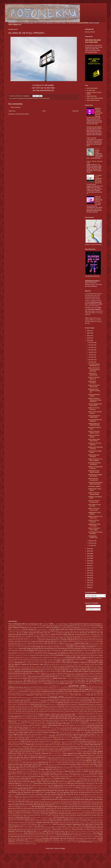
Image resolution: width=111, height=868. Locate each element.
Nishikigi (51, 739)
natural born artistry (95, 736)
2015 (89, 563)
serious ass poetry (36, 777)
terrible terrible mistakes (20, 799)
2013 (89, 568)
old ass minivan (32, 743)
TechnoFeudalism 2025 (86, 798)
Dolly (19, 668)
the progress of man (30, 812)
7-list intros (94, 627)
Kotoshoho (18, 715)
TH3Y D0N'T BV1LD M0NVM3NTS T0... (94, 365)
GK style (58, 688)
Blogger (63, 848)
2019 (89, 554)
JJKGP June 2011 (68, 710)
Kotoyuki (24, 715)
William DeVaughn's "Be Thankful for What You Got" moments (38, 837)
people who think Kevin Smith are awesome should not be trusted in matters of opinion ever (45, 746)
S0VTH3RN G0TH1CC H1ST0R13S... (95, 464)
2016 (89, 561)
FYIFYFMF (53, 686)
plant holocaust (96, 748)
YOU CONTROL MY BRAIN (70, 842)
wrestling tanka (20, 840)
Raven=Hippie (61, 759)
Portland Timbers (71, 752)
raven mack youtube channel (95, 98)
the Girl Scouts (58, 805)
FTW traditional (95, 684)
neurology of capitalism (42, 738)
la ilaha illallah (14, 717)
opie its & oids (20, 745)
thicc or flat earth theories (15, 815)
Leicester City (30, 718)
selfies (75, 775)
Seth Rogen (47, 777)
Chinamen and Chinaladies (87, 654)
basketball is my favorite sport (16, 640)
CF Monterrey (86, 652)
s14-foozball (55, 770)
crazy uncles (20, 661)
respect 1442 (12, 764)
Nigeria (37, 739)
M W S (27, 724)
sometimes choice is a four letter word (41, 785)
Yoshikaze (28, 842)
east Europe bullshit (95, 670)
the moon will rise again (47, 810)
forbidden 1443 (84, 682)
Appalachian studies (13, 636)
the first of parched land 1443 (75, 803)
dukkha (70, 670)
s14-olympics (71, 770)
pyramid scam (84, 755)
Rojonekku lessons (89, 766)
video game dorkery (40, 828)
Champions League (96, 652)
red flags (99, 761)
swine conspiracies (40, 796)
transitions (16, 823)
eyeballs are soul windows (74, 675)
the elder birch (86, 801)
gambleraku (30, 98)
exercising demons (60, 675)
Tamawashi (45, 798)
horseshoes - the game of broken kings (93, 697)
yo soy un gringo (18, 842)
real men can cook (33, 761)
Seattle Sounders (22, 775)
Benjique (81, 642)
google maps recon (46, 690)
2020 (89, 551)
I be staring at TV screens (47, 701)
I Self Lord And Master (86, 701)
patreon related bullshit (91, 745)
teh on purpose (97, 798)
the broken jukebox (88, 799)
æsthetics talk (100, 629)
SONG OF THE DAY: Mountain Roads (94, 494)
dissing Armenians (97, 666)
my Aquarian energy (79, 733)
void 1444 (11, 830)
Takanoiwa (99, 796)
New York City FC (86, 738)
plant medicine (20, 750)
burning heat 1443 (22, 98)
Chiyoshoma (18, 656)
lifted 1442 (67, 718)
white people (97, 833)
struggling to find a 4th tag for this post (21, 791)
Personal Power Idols (92, 746)
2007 (89, 583)
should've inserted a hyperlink (21, 780)
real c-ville (100, 759)
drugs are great (61, 670)
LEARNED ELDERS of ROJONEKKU (77, 717)
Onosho (12, 745)
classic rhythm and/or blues (80, 655)
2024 (89, 336)
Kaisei (59, 713)
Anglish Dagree (45, 635)
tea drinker (76, 798)
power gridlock (98, 752)
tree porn (52, 823)
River (22, 766)
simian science (41, 780)
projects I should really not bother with (88, 754)
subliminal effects (39, 792)
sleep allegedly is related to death (36, 782)
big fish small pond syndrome (36, 643)
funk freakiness (34, 686)
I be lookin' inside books (20, 701)
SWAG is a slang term (14, 796)
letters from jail (39, 718)
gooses (56, 690)
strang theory (100, 789)
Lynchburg (98, 722)
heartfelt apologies (64, 695)
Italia (28, 706)
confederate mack (86, 657)
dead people (66, 663)
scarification (77, 771)
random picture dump (69, 757)
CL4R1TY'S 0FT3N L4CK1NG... (94, 521)
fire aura (88, 678)
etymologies (72, 673)
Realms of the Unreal (76, 761)
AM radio (19, 633)
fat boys (59, 677)
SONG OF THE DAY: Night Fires (94, 378)
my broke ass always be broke (94, 732)
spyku (95, 787)
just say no (47, 713)
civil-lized (58, 655)
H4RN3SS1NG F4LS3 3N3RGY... (94, 513)
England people (40, 673)
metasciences (96, 727)
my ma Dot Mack (51, 734)
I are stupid (76, 699)
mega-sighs (25, 727)
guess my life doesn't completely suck (71, 691)
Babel (39, 638)
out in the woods (38, 745)
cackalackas (41, 650)
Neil (33, 738)
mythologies (52, 736)
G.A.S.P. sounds (63, 686)
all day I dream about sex (72, 631)
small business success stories (43, 784)
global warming (66, 688)
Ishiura (23, 706)
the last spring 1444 (93, 808)
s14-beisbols (23, 770)
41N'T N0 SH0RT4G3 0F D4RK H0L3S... (95, 405)
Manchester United (96, 724)
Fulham (27, 686)
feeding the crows (85, 677)
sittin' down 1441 (89, 780)
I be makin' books (34, 701)
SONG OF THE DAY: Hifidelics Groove (94, 432)
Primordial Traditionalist (42, 754)
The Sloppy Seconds (76, 812)
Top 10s (14, 821)
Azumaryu (33, 638)
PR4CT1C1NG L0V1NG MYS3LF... (95, 413)
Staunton (35, 789)
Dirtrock (80, 666)
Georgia (28, 688)
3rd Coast (42, 627)
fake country (32, 677)
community (61, 657)
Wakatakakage (47, 830)
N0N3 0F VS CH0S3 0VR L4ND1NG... (95, 468)
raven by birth (12, 759)
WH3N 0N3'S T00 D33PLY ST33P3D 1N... (94, 391)
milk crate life (55, 729)
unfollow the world (47, 824)
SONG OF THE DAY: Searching (94, 409)
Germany (35, 688)
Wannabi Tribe (67, 830)
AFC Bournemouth (23, 631)
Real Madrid (24, 761)
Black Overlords (70, 643)
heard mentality (46, 695)
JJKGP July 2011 (34, 710)
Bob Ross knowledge (53, 645)
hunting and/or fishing (53, 699)
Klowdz (100, 713)
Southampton (31, 787)
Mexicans (23, 729)
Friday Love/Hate (91, 138)
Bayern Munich (29, 640)
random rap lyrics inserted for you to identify (88, 757)
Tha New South (45, 799)
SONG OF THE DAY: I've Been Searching (95, 460)
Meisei (52, 727)
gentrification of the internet (16, 688)
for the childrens (60, 682)
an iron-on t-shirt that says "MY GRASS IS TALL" (86, 633)
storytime (81, 789)
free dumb (47, 684)
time (9, 819)
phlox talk (20, 748)
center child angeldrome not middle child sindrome (68, 652)
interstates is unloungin (95, 704)
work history (46, 838)
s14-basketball (12, 770)
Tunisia (87, 823)
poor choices (41, 752)
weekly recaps (64, 831)
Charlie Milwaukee (21, 654)
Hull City (44, 699)
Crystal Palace (44, 661)
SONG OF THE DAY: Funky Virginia (94, 529)
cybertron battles (93, 661)
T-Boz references (77, 796)
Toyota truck (53, 821)
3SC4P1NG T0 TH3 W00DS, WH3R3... (94, 472)
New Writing (75, 738)
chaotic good (11, 654)
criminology (28, 661)
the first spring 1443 (30, 805)
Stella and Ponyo (57, 789)
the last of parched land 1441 (66, 807)
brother (63, 647)
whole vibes (20, 835)
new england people (55, 738)
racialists (11, 757)
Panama (74, 745)
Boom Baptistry (70, 645)
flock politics (27, 680)
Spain (62, 787)
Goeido (17, 690)
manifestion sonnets (27, 725)
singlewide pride (63, 780)
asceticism (95, 636)
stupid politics (27, 792)
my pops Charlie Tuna (85, 734)
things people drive (21, 817)
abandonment (80, 629)
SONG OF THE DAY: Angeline (94, 436)
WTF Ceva (30, 840)
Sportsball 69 (89, 787)
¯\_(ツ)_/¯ (46, 624)
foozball (50, 682)
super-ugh (31, 794)
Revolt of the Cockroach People (72, 764)
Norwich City (15, 741)
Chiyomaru (99, 654)
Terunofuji (29, 799)
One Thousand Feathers (71, 743)
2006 (89, 585)
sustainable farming (84, 794)
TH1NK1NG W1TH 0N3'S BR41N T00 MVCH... (95, 483)
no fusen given (68, 739)
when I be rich (35, 833)
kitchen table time (91, 713)
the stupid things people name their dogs (93, 812)
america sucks (43, 633)
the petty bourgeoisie (86, 810)
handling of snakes (55, 693)
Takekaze (25, 798)
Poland (101, 750)
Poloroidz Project (30, 752)
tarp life (52, 798)
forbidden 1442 (73, 682)
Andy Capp (36, 635)
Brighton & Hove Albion (54, 647)
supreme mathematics (57, 794)
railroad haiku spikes (22, 757)
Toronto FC (20, 821)
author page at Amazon (93, 100)
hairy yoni (11, 693)
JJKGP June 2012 (80, 710)
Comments (90, 609)
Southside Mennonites (42, 787)
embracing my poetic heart (22, 673)
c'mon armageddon (29, 650)
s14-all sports (98, 768)
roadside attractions (32, 766)
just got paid (39, 713)
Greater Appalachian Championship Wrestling (29, 691)
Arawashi (23, 636)
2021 (89, 549)
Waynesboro (12, 831)
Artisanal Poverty (87, 636)
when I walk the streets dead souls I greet (53, 833)
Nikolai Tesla (44, 739)
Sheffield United (35, 778)
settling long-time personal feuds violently (61, 777)
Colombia (54, 657)
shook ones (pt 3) (91, 778)
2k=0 (28, 627)
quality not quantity (96, 755)
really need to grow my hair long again (58, 761)
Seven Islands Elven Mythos (90, 777)
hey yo (83, 695)
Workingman (56, 838)
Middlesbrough (31, 729)
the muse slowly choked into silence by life (68, 810)
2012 (89, 570)
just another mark (29, 713)
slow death (52, 782)
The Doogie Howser (76, 801)
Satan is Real (50, 771)
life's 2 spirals (49, 718)
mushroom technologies (49, 732)
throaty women (69, 817)
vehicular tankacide (29, 828)
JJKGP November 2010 (56, 711)
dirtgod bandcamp (92, 96)
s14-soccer (96, 770)
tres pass (61, 823)
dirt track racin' (48, 666)
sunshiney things (20, 794)
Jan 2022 (91, 546)
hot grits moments (21, 699)
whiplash (89, 833)
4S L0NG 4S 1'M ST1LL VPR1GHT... (95, 444)
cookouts (15, 659)
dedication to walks (38, 664)
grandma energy (97, 690)
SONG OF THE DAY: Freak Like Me (94, 509)
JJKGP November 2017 (71, 711)
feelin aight (95, 677)
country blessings (67, 659)
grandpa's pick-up (12, 691)
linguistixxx (26, 720)
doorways (50, 668)
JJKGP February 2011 (64, 708)
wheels (26, 833)
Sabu (19, 771)
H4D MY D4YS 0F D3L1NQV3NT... (93, 479)
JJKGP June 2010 (56, 710)
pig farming (64, 748)
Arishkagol (36, 636)
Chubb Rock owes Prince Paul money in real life (42, 655)
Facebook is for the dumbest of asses (93, 675)
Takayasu (18, 798)
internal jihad (61, 704)
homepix (36, 98)
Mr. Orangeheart (36, 732)
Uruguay (30, 826)
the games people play (45, 805)
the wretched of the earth (64, 814)
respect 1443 (22, 764)
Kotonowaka (11, 715)
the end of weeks (96, 801)
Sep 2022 (91, 350)
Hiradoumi (24, 697)
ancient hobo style (13, 635)
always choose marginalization (89, 631)
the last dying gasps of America (43, 806)
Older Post (75, 111)
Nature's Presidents (13, 738)
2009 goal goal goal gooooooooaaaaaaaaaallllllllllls (61, 626)
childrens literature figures (72, 654)
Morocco (58, 731)
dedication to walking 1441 (80, 663)
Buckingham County (72, 647)
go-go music (75, 688)
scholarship (46, 773)
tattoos (58, 798)
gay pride (89, 686)
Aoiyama (87, 635)
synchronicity (68, 796)
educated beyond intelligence (32, 671)
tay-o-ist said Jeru (67, 798)
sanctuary (33, 771)
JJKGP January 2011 (91, 708)
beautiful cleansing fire (68, 640)
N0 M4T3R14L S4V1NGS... (92, 382)
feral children (34, 678)
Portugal (79, 752)
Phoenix (27, 748)
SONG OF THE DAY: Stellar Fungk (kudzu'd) (99, 199)
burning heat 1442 (52, 649)
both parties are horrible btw (16, 647)
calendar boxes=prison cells (71, 650)
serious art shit (25, 777)
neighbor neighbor (25, 738)
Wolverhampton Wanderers (87, 837)
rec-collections (88, 761)
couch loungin (57, 659)
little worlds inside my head (50, 720)
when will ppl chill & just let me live (77, 833)
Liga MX (84, 718)
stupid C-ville (68, 791)
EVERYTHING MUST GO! (34, 675)
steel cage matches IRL (44, 789)
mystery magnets (30, 736)
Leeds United (22, 718)
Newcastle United (13, 739)
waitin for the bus (38, 830)
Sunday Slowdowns (96, 792)
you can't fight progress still (56, 842)
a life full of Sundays (28, 629)
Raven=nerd (71, 759)
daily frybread (19, 663)
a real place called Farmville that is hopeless (61, 629)
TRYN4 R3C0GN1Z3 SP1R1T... (94, 395)
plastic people (62, 750)
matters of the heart (14, 727)
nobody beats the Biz (91, 739)
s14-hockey (63, 770)
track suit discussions (74, 821)
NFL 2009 (22, 739)
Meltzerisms (58, 727)
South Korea (23, 787)
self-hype (56, 775)
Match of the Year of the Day (78, 725)
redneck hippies (26, 763)
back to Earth (59, 638)
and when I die (26, 635)
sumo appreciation (65, 792)
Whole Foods (12, 835)
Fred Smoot (40, 684)
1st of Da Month (42, 626)
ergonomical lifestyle (62, 673)
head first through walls (18, 695)
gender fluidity (98, 686)
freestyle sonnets (64, 684)
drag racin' (84, 668)
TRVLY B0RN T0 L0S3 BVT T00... (94, 505)
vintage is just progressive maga (66, 828)
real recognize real (43, 761)
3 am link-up (35, 627)
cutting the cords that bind (80, 661)
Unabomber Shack (36, 824)
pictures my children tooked (40, 748)
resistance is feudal (75, 763)
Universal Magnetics (14, 826)
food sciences (81, 680)
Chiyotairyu (25, 656)
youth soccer (20, 844)
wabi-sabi (19, 830)
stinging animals (67, 789)
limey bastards (18, 720)
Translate (97, 598)
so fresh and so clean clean (74, 784)
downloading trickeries (73, 668)
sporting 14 (78, 787)
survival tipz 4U (71, 794)
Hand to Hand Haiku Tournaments (39, 693)
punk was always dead (36, 755)
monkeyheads (41, 731)
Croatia (36, 661)
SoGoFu (13, 785)
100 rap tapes (74, 624)
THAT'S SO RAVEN (75, 799)
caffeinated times (57, 650)
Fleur (21, 680)
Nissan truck (58, 739)
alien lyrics (61, 631)
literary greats (37, 720)
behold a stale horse (45, 642)
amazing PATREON (83, 23)
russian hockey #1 (70, 768)
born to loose (89, 645)
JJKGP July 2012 (44, 710)
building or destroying (87, 647)
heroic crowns (74, 695)
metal (88, 727)
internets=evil (82, 704)
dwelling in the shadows (80, 670)
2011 (89, 573)
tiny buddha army (27, 819)
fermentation (43, 678)
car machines (93, 650)
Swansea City (25, 796)
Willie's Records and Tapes (63, 837)
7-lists (101, 627)
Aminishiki (52, 633)
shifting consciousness (47, 778)
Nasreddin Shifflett (72, 736)
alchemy (53, 631)
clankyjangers (67, 655)
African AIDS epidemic (35, 631)
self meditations (45, 775)
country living (78, 659)
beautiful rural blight (83, 640)
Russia (61, 768)
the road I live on (64, 812)
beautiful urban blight (15, 642)
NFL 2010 (30, 739)
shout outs (32, 780)
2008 (89, 580)
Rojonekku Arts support (76, 766)
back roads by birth (48, 638)
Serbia (18, 777)
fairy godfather (23, 677)
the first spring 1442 (16, 805)
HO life (30, 697)
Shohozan (82, 778)
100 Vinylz (83, 624)
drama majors (93, 668)
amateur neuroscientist (30, 633)
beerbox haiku (27, 642)
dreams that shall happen (38, 670)
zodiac (33, 844)
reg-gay (34, 763)
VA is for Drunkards (84, 826)
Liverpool (62, 720)
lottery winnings (62, 722)
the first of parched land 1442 (55, 803)
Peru (102, 746)
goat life (82, 688)
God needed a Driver (92, 688)
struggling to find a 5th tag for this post (47, 791)
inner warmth (46, 704)
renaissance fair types (62, 763)
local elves (24, 722)
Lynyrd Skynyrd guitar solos (15, 724)
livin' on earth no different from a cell (76, 720)
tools (9, 821)
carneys (14, 652)
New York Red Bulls (96, 738)
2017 (89, 558)
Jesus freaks (71, 706)
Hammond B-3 (25, 693)
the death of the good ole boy (36, 801)
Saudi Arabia (59, 771)
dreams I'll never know (22, 670)
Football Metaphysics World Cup (35, 682)
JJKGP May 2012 (43, 711)
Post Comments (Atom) (22, 114)
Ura (25, 826)
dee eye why (50, 664)
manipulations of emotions (41, 725)
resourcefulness (87, 763)
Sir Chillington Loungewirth (75, 780)
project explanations (68, 754)
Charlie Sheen (30, 654)
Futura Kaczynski (44, 686)
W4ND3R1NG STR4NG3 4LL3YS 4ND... (95, 476)
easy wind (11, 671)
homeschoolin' (68, 697)
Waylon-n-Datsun (97, 830)
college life (46, 657)
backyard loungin (72, 638)
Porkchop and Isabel (60, 752)
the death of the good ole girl (52, 801)
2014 (89, 566)
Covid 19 (88, 659)
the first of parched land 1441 (36, 803)
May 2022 (91, 360)
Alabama (45, 631)
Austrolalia (20, 638)
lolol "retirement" (41, 722)
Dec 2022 (91, 343)
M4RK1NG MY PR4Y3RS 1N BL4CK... (95, 448)
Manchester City (85, 724)
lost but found (46, 98)
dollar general (12, 668)
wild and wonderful (62, 835)
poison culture (93, 750)
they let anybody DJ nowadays (82, 814)
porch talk (50, 752)
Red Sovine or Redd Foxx (14, 763)
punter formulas (47, 755)
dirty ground (87, 666)
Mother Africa (80, 731)
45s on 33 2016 (72, 627)
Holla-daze (43, 697)
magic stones (52, 724)
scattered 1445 (37, 773)
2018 (89, 556)
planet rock (87, 748)
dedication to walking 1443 (22, 664)
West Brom (84, 831)
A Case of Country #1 (16, 629)
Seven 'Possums (77, 777)
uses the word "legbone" (50, 826)
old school (40, 743)
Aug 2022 (91, 352)
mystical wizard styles (42, 736)
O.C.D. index (53, 741)
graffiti (86, 690)
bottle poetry (27, 647)
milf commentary (46, 729)
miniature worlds (76, 729)
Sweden (31, 796)
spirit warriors (69, 787)
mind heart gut (65, 729)
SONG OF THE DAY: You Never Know (95, 517)
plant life (11, 750)
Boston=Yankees (99, 645)
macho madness (42, 724)
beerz (34, 642)
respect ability (52, 764)
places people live (75, 748)
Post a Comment (16, 107)
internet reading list (72, 704)
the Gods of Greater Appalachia (70, 805)
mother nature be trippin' (93, 731)
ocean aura (73, 741)
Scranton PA (84, 773)
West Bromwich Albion (93, 831)
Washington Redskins (78, 830)
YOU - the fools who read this (40, 842)
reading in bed (91, 759)
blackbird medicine (80, 643)
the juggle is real (26, 807)
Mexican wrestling (13, 729)
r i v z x (97, 149)
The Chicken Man (20, 801)
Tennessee (11, 799)
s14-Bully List (32, 770)
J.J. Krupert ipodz (36, 706)
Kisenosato (81, 713)
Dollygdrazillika (26, 668)
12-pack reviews (94, 624)
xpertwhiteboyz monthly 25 (58, 840)
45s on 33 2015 (62, 627)
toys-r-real (62, 821)
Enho (48, 673)
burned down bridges (25, 649)
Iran (18, 706)
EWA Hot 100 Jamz (47, 675)
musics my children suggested (66, 733)
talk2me (39, 798)
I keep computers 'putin (72, 701)
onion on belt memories (86, 743)
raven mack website (92, 88)
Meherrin (45, 727)
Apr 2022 (91, 362)
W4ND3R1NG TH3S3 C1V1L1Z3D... (94, 525)
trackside (84, 821)
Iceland (48, 703)
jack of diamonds (51, 706)
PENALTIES (18, 746)
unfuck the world (58, 824)
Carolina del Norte (23, 652)
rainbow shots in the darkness (55, 757)
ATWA (14, 638)
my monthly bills (62, 734)
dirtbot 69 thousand (59, 666)
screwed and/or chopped (96, 773)
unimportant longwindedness (73, 824)
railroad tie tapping (37, 757)
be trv (35, 640)
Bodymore (62, 645)
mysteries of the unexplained (16, 736)
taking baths (32, 798)
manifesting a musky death (14, 726)
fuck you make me (19, 686)
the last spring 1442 (65, 808)
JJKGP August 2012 (22, 708)
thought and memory (47, 817)
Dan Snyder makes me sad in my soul (34, 663)
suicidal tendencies (51, 792)
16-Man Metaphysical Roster (30, 626)
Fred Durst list (31, 684)
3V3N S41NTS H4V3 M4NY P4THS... (94, 440)
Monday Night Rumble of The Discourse (25, 731)
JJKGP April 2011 (92, 706)
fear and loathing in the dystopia (71, 677)
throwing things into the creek (81, 817)
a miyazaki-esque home (42, 629)
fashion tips (51, 677)
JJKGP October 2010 (85, 711)
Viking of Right (51, 828)
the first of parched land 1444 (94, 803)
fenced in (25, 678)
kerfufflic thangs (66, 713)
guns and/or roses (89, 691)
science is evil (56, 773)
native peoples (83, 736)
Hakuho (18, 693)
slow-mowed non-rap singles (90, 782)
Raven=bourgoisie (42, 759)
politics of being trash (16, 752)
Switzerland (61, 796)
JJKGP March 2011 (92, 710)
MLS (12, 731)
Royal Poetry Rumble (51, 768)
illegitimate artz (61, 702)
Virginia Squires (80, 828)
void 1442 (89, 828)
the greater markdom (86, 805)
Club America (26, 657)
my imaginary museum (17, 734)
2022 (89, 340)
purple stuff (66, 755)
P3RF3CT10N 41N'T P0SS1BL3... (94, 456)
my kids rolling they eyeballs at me (36, 734)
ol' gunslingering (22, 743)
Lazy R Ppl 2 (45, 717)
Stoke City (75, 789)
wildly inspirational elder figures (90, 835)
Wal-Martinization (57, 830)
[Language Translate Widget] (95, 596)
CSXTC (51, 661)
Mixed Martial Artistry (97, 729)
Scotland (65, 773)
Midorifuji (38, 729)
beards (58, 640)
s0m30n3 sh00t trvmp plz (88, 768)
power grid (86, 752)
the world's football (48, 814)
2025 (89, 333)
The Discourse (64, 801)
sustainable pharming (96, 794)
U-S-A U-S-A (25, 824)
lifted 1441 (58, 718)
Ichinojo (53, 702)
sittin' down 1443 (19, 782)
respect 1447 (42, 764)
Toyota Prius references (42, 821)
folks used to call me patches (60, 680)
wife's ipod (53, 835)
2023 (89, 338)
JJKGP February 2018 (78, 708)
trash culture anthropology (28, 823)
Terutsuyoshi (36, 799)
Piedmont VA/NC (54, 748)
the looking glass (23, 810)
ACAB (93, 629)
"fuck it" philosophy (15, 624)
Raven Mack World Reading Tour (27, 759)
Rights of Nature (98, 764)
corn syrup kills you (25, 659)
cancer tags (85, 650)
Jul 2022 (91, 355)
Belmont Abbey (64, 642)
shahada (17, 778)
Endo (33, 673)
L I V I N (78, 715)
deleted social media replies (62, 664)
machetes (32, 724)
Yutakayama (27, 844)
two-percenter (17, 824)
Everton (78, 673)
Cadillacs (49, 650)
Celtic (51, 652)
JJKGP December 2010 (36, 708)
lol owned (33, 722)
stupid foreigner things (92, 791)
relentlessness (52, 763)
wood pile (30, 838)
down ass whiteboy (60, 668)
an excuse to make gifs (63, 633)
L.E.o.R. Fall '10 (87, 715)
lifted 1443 (76, 718)
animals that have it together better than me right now (67, 635)
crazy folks (11, 661)
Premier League (17, 754)
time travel (17, 819)
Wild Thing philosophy (76, 835)
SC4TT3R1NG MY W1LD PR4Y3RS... (95, 533)
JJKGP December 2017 (50, 708)
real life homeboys (15, 761)
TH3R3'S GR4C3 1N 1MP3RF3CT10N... (94, 424)
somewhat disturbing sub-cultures (84, 785)
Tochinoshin (44, 819)
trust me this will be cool (71, 823)
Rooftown (33, 768)
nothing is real (24, 741)
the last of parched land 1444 (30, 808)
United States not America (92, 824)
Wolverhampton (75, 837)
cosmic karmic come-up (38, 659)
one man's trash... (56, 743)
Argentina (29, 636)
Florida (36, 680)
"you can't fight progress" (32, 624)
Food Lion (72, 680)
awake (27, 638)
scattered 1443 (15, 773)
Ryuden (78, 768)
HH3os (88, 695)
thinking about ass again (35, 817)
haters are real (73, 693)
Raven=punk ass (81, 759)
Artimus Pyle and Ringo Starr (74, 636)
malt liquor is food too (74, 724)
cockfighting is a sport (36, 657)
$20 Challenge (64, 624)
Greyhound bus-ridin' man (50, 691)
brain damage (36, 647)
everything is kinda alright (20, 675)
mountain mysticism (24, 732)
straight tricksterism (90, 789)
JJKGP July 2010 (22, 710)
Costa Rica (49, 659)
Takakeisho (92, 796)
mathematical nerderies (94, 725)
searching (14, 775)
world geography (79, 838)
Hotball (28, 699)
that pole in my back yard (59, 799)
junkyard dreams (18, 713)
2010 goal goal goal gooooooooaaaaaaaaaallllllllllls (88, 626)
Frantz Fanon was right (20, 684)
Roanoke (43, 766)
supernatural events (42, 794)
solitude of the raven (23, 785)
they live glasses (97, 814)
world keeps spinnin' (91, 838)
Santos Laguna (41, 771)
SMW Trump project (59, 784)
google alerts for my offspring (32, 690)
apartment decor (96, 635)
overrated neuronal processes (62, 745)
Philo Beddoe (13, 748)
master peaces (65, 725)
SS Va (14, 789)
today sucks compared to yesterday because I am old (64, 819)
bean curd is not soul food (46, 640)
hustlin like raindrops (66, 699)
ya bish (88, 840)
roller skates (26, 768)
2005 (89, 588)
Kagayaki (53, 713)
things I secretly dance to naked (56, 815)
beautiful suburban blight (97, 640)
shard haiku (25, 778)
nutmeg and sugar (43, 741)
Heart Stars (55, 695)
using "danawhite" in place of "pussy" (67, 826)
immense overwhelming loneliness (91, 702)
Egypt (59, 671)
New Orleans (67, 738)
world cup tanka (67, 838)
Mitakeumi (86, 729)
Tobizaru (37, 819)
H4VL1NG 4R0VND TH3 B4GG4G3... (95, 420)
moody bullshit (50, 731)
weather (45, 831)
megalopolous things (36, 727)
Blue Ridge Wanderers (31, 645)
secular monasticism (33, 775)
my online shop (91, 90)
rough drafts (40, 768)
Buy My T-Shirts (17, 650)
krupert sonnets (32, 715)
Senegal (82, 775)
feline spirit (18, 678)
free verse (55, 684)
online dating (100, 743)
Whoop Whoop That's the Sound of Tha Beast (37, 835)
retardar (59, 764)
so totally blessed (89, 784)
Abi (89, 629)
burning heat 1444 (79, 649)
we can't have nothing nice (26, 831)
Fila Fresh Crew (69, 678)
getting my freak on (44, 688)
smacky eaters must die (27, 784)
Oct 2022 (91, 347)
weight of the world (75, 831)
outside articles (48, 745)
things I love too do (42, 816)
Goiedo (22, 690)
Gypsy (98, 691)
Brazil (45, 647)
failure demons (14, 677)
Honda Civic (78, 697)
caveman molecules (42, 652)
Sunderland (11, 794)
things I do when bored (29, 815)
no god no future (78, 739)
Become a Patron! (90, 32)
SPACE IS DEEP (53, 787)
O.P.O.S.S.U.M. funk (64, 741)
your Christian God (84, 842)
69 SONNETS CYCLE (85, 628)
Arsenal (43, 636)
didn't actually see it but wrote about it (26, 666)
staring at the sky (23, 789)
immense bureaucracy (75, 702)
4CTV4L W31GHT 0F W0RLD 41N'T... (94, 417)
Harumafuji (65, 693)
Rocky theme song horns (63, 766)
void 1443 (97, 828)
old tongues (47, 743)
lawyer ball (37, 717)
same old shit (26, 771)
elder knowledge (67, 671)
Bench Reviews (73, 642)
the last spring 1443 (79, 808)
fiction (50, 678)
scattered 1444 (26, 773)
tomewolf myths (86, 819)
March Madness (54, 725)
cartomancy (32, 652)
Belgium (56, 642)
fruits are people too (85, 684)
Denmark (81, 664)
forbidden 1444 (96, 682)
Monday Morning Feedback (94, 127)
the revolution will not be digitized (47, 812)
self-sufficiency (66, 775)
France (10, 684)
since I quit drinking (52, 780)
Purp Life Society (57, 755)
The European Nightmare (18, 803)
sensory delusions (91, 775)
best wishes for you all (90, 642)
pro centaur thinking (56, 754)
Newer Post (12, 111)
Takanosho (11, 798)
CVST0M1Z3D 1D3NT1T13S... (93, 537)
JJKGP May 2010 (20, 711)
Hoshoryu (13, 699)
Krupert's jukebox (44, 715)
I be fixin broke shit (87, 699)
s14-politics (79, 770)
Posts (89, 606)
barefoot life (84, 638)
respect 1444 (32, 764)
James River (61, 706)
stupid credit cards (79, 791)
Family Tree (41, 677)
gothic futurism (63, 690)
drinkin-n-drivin (50, 670)
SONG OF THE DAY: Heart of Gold (94, 386)
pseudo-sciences (13, 755)
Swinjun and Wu (51, 796)
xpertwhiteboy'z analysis (42, 840)
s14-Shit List (87, 770)
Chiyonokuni (11, 656)
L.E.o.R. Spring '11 (98, 715)
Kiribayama (74, 713)
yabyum (94, 840)
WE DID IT (39, 831)
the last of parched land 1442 (86, 807)
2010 (89, 575)
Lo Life (18, 722)
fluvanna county (45, 680)
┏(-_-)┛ (56, 624)
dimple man (39, 666)
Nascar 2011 (62, 736)
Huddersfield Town (36, 699)
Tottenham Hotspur (29, 821)
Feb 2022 (91, 543)
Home (44, 111)
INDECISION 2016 (23, 704)
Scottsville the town (74, 773)
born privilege (81, 645)
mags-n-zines (62, 724)
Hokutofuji (36, 697)
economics (18, 671)
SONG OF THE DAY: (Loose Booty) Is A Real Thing (94, 370)
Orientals (28, 745)
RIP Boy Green (15, 766)
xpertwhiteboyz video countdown (76, 840)
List (31, 720)
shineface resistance (60, 778)
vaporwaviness (20, 828)
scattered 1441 (87, 771)
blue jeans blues (20, 645)
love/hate (83, 722)
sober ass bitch (99, 784)
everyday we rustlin (87, 673)
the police (95, 810)
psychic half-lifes (24, 755)
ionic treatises (12, 706)
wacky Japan (27, 830)
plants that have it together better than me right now (41, 750)
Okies (14, 743)
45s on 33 (50, 627)
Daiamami (11, 663)
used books (38, 826)
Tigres (100, 817)
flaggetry (96, 678)
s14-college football (43, 770)
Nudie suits (34, 741)
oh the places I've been (85, 741)
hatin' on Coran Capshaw (84, 693)
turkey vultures (94, 823)
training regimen (92, 821)
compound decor (71, 657)
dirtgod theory (71, 666)
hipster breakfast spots (14, 697)
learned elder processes (58, 717)
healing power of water (33, 695)
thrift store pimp (58, 817)
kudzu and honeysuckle (63, 715)
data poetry (48, 663)
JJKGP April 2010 (81, 706)
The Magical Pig (34, 810)
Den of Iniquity (74, 664)
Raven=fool (52, 759)
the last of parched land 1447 (49, 808)
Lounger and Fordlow (73, 722)
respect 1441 (96, 763)
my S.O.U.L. (98, 734)
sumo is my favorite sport (81, 792)
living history (93, 720)
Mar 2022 (91, 541)
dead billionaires (57, 663)
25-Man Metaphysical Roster (16, 627)
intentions (53, 704)
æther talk (12, 631)
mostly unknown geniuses (68, 731)
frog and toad (75, 684)
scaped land (68, 771)
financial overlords (79, 678)
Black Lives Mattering (59, 643)
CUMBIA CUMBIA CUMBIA (63, 661)
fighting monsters (58, 678)
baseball (99, 638)
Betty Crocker (24, 643)
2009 (89, 578)
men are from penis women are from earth (73, 727)
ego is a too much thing (49, 671)
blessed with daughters (94, 643)
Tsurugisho (81, 823)
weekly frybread (55, 831)
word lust (37, 838)
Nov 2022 (91, 345)
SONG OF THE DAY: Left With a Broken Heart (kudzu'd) (99, 112)
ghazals (52, 688)
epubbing (53, 673)
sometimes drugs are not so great (63, 785)
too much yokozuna (97, 819)
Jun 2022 (91, 357)
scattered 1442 (99, 771)
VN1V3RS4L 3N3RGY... (95, 487)
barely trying (92, 638)
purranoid (75, 755)
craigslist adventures (97, 659)
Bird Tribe (48, 643)
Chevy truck (44, 654)
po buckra (85, 750)
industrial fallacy (35, 704)
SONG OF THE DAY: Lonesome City (94, 502)
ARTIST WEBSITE (14, 25)
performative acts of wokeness (77, 746)
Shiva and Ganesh (73, 778)
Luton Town (91, 722)
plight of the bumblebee (75, 750)
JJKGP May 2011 (32, 711)
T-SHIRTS (85, 796)
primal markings (29, 754)
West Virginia (19, 833)
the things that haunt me (17, 814)
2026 (89, 331)
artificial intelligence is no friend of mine (56, 636)
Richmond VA (87, 764)
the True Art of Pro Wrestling (32, 814)
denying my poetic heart (91, 664)
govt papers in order (76, 690)
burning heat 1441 (39, 649)
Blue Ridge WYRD (42, 645)
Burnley (89, 649)
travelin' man (41, 823)
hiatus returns (97, 695)
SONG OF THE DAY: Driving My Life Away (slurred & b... (95, 400)
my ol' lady (73, 734)
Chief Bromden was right (56, 654)
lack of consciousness (26, 717)
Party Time (80, 745)
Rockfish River (51, 766)
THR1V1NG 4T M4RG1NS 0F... (93, 374)
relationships (42, 763)
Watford (88, 830)
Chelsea (37, 654)
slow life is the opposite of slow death (69, 782)
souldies (16, 787)
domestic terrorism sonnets (39, 668)
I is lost (40, 98)
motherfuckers (12, 732)
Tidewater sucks (93, 817)
